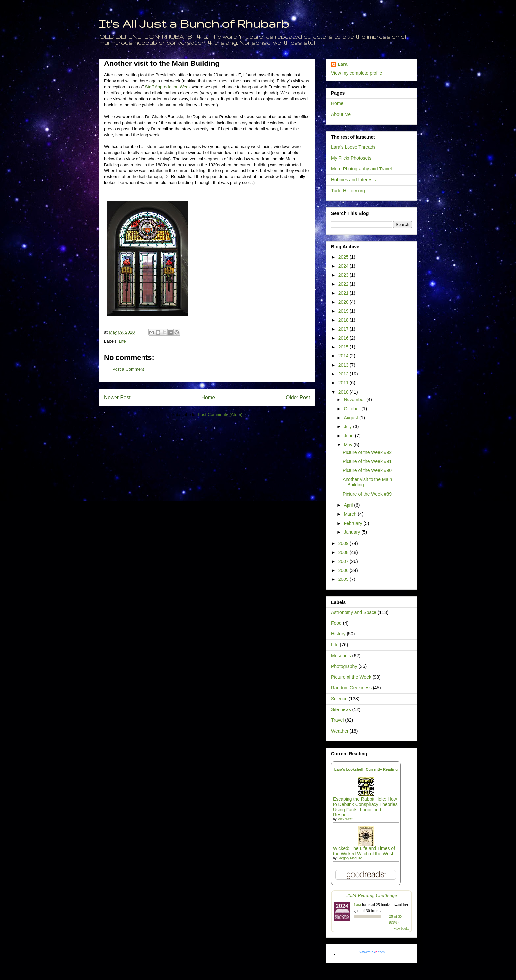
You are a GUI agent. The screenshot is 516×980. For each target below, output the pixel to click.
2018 (344, 320)
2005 (344, 579)
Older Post (298, 397)
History (338, 634)
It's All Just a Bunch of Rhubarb (194, 24)
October (352, 409)
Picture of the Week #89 (367, 494)
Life (123, 341)
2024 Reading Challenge (372, 895)
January (352, 532)
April (349, 505)
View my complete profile (357, 73)
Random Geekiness (351, 688)
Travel (337, 720)
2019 (344, 311)
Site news (341, 709)
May (348, 445)
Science (339, 699)
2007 (344, 561)
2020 (344, 302)
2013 (344, 365)
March (351, 514)
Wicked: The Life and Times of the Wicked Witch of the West (364, 851)
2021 (344, 293)
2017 (344, 329)
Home (208, 397)
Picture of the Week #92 (367, 452)
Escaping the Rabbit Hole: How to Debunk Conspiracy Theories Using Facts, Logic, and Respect (365, 807)
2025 (344, 257)
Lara (343, 64)
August (351, 418)
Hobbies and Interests (353, 180)
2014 (344, 356)
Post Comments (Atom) (220, 414)
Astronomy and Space (354, 612)
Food (336, 623)
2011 (344, 383)
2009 (344, 543)
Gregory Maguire (350, 858)
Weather (340, 731)
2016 (344, 338)
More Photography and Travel (361, 169)
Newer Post (117, 397)
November (355, 400)
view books (401, 928)
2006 (344, 570)
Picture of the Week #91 (367, 461)
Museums (341, 656)
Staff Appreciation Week (168, 87)
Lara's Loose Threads (353, 147)
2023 (344, 275)
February (353, 523)
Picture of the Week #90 (367, 470)
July (348, 426)
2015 (344, 347)
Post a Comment (128, 369)
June (349, 436)
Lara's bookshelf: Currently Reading (366, 769)
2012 (344, 374)
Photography (344, 666)
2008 (344, 552)
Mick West (345, 819)
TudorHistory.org (348, 191)
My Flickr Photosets (351, 158)
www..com (372, 952)
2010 (344, 392)
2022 (344, 284)
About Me (341, 114)
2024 (344, 266)
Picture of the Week (351, 677)
